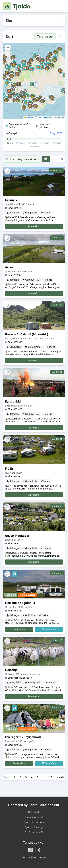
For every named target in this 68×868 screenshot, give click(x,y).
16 (51, 777)
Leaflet (28, 117)
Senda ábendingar (34, 857)
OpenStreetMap (45, 117)
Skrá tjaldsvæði (34, 832)
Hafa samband (34, 817)
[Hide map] (60, 37)
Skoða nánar (34, 226)
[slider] (9, 139)
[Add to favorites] (7, 171)
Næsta (60, 777)
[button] (24, 96)
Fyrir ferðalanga (34, 827)
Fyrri (6, 777)
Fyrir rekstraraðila (34, 822)
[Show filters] (60, 21)
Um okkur (34, 812)
